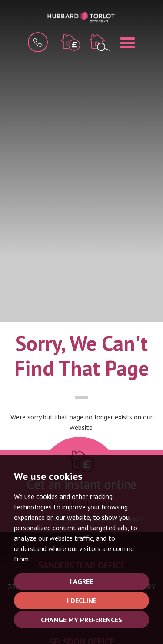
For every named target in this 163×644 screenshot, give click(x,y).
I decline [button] (82, 601)
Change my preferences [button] (81, 620)
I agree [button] (81, 581)
